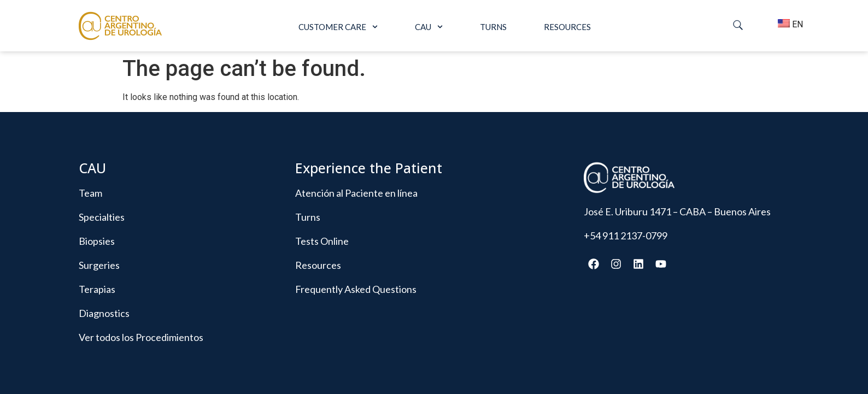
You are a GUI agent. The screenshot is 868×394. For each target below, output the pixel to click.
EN (787, 24)
